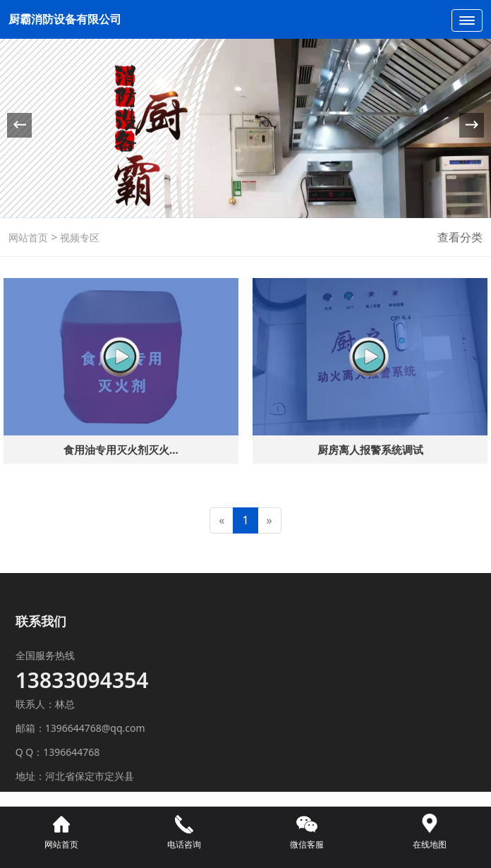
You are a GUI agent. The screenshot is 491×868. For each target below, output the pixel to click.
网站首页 (28, 237)
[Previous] (222, 520)
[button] (472, 125)
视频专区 (78, 237)
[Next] (269, 520)
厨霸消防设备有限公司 (66, 19)
